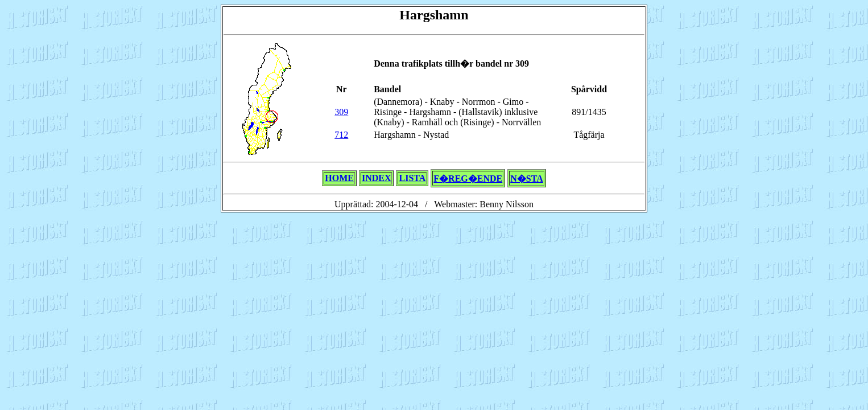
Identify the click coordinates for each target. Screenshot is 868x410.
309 (341, 112)
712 (341, 135)
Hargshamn (434, 15)
